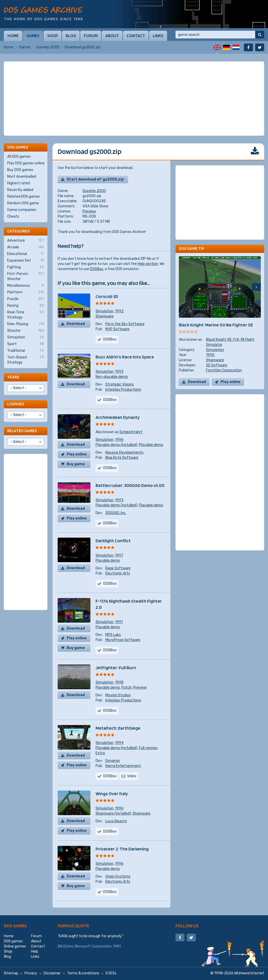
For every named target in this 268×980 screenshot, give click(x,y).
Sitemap (11, 973)
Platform (26, 292)
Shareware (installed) (113, 813)
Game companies (22, 210)
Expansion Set (26, 261)
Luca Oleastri (116, 821)
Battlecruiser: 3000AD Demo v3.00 (130, 485)
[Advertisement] (134, 99)
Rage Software (118, 568)
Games (33, 36)
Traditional (26, 351)
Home (13, 36)
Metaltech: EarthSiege (118, 728)
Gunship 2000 (48, 47)
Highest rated (19, 183)
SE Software (217, 365)
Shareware (105, 316)
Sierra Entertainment (123, 766)
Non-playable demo (112, 377)
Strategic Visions (120, 384)
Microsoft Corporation (93, 946)
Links (158, 36)
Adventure (26, 241)
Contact (136, 36)
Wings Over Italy (112, 793)
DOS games (15, 926)
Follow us (187, 926)
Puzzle (26, 299)
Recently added (20, 190)
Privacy (31, 973)
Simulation (105, 311)
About (112, 36)
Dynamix (113, 761)
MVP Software (117, 329)
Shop (53, 36)
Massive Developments (124, 452)
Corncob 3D (107, 296)
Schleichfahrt (131, 432)
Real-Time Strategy (26, 315)
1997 (119, 555)
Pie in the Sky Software (125, 324)
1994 (119, 743)
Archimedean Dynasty (118, 417)
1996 (119, 440)
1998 (119, 682)
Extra (100, 753)
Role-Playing (26, 324)
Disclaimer (52, 973)
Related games (22, 431)
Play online (77, 454)
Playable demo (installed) (116, 445)
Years (13, 377)
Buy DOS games (20, 170)
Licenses (16, 404)
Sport (26, 344)
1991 (119, 622)
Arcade (26, 247)
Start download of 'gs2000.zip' (96, 179)
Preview (89, 211)
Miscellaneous (26, 286)
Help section (148, 264)
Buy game (76, 464)
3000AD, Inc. (116, 513)
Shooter (26, 331)
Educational (26, 254)
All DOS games (19, 157)
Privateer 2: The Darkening (122, 849)
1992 (119, 311)
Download (76, 324)
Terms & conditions (83, 973)
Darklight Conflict (113, 541)
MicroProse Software (123, 640)
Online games (15, 946)
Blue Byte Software (122, 458)
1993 (119, 372)
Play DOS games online (26, 163)
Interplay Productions (123, 390)
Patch (127, 688)
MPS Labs (113, 635)
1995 (210, 355)
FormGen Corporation (224, 370)
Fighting (26, 267)
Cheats (13, 216)
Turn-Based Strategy (26, 360)
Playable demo (151, 445)
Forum (91, 36)
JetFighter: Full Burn (116, 668)
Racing (26, 306)
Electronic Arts (118, 573)
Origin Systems (118, 876)
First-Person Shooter (26, 276)
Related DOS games (24, 196)
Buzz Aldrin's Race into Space (125, 357)
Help (35, 951)
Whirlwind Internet (249, 973)
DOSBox (97, 269)
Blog (71, 36)
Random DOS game (23, 203)
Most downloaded (22, 177)
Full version (148, 748)
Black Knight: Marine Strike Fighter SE (216, 325)
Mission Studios (118, 695)
